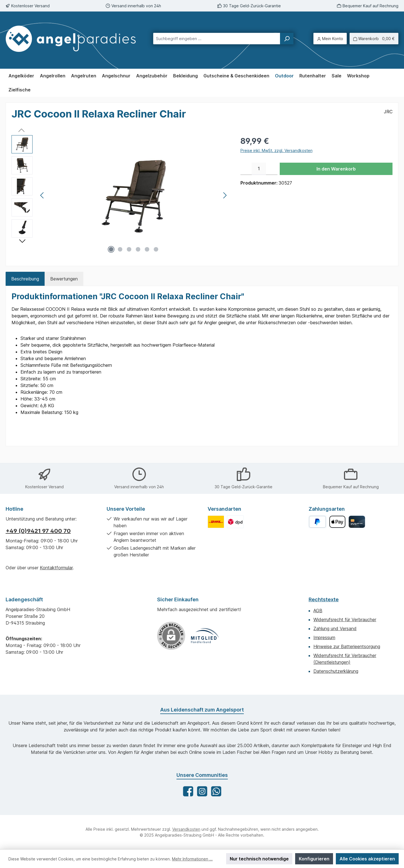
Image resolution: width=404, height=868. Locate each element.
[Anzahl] (259, 169)
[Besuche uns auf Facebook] (188, 791)
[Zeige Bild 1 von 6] (111, 249)
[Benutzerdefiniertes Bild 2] (235, 522)
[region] (120, 195)
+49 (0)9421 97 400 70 (38, 531)
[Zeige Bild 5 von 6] (147, 249)
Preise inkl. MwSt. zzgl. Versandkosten (276, 150)
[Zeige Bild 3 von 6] (129, 249)
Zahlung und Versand (335, 628)
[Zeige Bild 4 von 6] (138, 249)
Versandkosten (186, 829)
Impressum (324, 637)
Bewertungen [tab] (64, 279)
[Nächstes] (225, 195)
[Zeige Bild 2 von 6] (120, 249)
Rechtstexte (324, 599)
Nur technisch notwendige (259, 859)
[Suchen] (287, 39)
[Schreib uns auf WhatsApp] (216, 791)
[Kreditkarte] (357, 522)
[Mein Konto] (330, 39)
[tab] (25, 279)
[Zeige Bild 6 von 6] (156, 249)
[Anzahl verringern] (246, 169)
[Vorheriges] (42, 195)
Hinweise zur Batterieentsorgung (347, 646)
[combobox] (217, 39)
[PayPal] (317, 522)
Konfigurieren (314, 859)
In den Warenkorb (336, 169)
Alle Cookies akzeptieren (367, 859)
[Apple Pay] (337, 522)
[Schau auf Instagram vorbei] (202, 791)
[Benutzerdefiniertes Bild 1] (216, 522)
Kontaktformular (56, 568)
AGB (318, 611)
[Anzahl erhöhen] (272, 169)
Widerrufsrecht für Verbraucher (345, 620)
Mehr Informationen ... (192, 859)
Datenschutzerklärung (336, 671)
